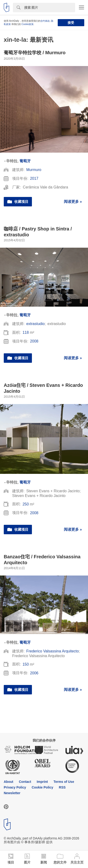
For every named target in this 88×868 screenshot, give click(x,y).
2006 (34, 673)
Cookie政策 (28, 24)
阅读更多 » (73, 202)
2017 (34, 178)
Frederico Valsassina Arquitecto (53, 651)
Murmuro (34, 170)
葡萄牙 (25, 161)
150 (26, 664)
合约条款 (45, 21)
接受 (71, 23)
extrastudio (35, 324)
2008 (34, 341)
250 (26, 504)
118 (26, 332)
